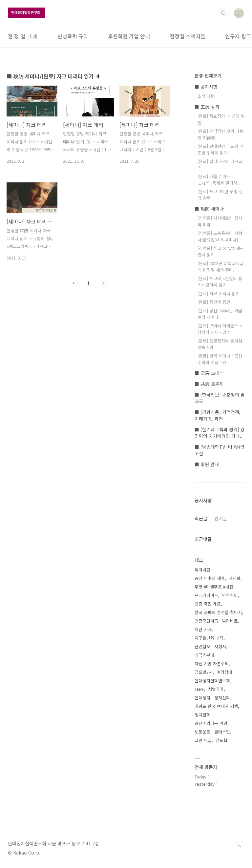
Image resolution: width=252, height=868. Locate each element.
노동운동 (202, 732)
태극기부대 (204, 655)
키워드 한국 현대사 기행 (216, 706)
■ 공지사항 (206, 87)
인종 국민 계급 (208, 604)
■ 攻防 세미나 (209, 209)
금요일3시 (204, 672)
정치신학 (222, 698)
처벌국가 (216, 689)
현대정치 (202, 698)
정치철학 (202, 715)
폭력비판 (202, 570)
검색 (224, 13)
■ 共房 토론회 (209, 384)
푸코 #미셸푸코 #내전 (214, 587)
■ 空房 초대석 (209, 373)
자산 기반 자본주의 (212, 663)
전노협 (221, 740)
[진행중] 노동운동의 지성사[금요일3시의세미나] (220, 236)
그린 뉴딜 (203, 740)
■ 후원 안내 (207, 464)
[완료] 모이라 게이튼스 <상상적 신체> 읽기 (220, 329)
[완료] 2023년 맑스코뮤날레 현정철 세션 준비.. (220, 267)
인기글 (221, 518)
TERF (199, 689)
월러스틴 (222, 732)
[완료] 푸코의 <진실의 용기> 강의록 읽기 (220, 282)
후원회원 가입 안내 (129, 36)
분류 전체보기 (208, 75)
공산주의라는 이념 (211, 723)
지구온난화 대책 (209, 638)
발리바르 (230, 621)
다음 (103, 283)
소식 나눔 (206, 96)
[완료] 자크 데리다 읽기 (219, 293)
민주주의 (230, 595)
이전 (74, 283)
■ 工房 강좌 (207, 107)
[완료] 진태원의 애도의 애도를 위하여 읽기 (220, 149)
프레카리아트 (206, 595)
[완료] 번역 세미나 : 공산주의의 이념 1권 (220, 359)
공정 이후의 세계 (210, 578)
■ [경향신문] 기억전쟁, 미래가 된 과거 (218, 415)
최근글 (201, 518)
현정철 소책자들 (188, 36)
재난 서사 (203, 629)
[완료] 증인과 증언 (214, 302)
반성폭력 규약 (73, 36)
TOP (239, 846)
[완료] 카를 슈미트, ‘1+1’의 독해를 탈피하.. (219, 180)
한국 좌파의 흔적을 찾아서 (218, 612)
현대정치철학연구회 (212, 681)
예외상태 (224, 672)
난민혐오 (202, 646)
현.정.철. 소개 (23, 36)
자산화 (235, 578)
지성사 (220, 646)
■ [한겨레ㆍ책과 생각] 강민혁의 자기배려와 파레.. (220, 433)
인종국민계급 (206, 621)
